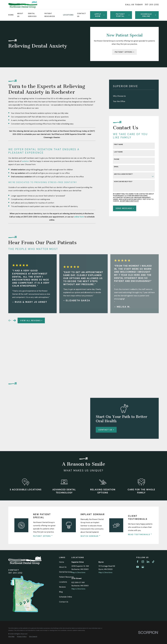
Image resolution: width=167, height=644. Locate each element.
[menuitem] (134, 96)
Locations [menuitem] (68, 15)
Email (116, 167)
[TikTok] (153, 493)
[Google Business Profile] (143, 499)
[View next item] (14, 320)
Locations (63, 514)
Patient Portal (123, 15)
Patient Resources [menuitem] (50, 15)
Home (62, 494)
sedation (25, 161)
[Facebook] (138, 493)
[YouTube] (138, 499)
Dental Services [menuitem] (32, 15)
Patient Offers (124, 52)
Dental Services (65, 504)
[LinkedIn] (148, 493)
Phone (117, 159)
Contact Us (64, 534)
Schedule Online (66, 529)
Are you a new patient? (123, 174)
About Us (63, 499)
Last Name (118, 152)
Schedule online (148, 15)
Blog (61, 524)
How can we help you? (123, 182)
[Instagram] (143, 493)
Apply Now (99, 15)
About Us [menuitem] (20, 15)
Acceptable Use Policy (129, 201)
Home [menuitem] (11, 15)
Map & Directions (78, 504)
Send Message (125, 208)
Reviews (62, 519)
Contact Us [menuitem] (82, 15)
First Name (118, 144)
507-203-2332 (152, 5)
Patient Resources (66, 509)
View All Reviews (31, 321)
